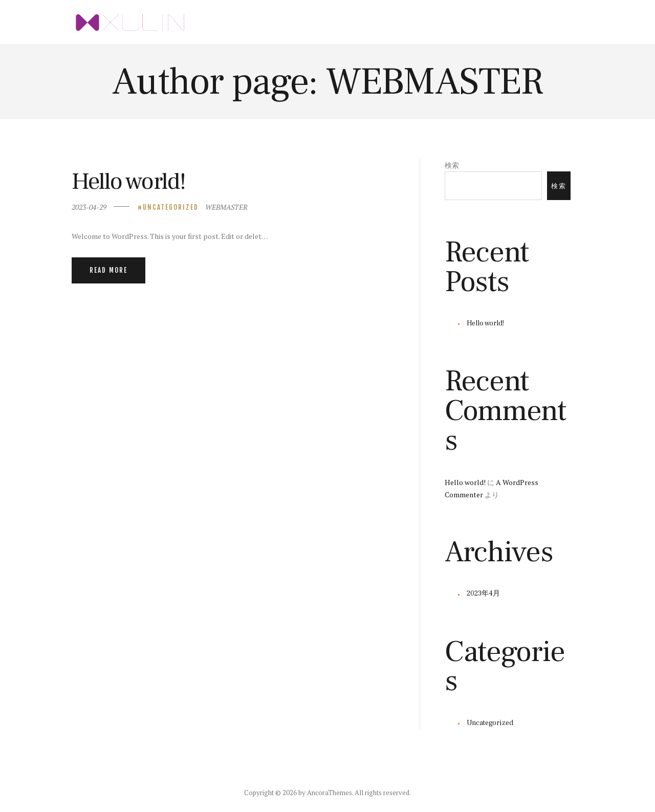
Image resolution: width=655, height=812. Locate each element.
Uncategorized (171, 207)
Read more (108, 270)
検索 (452, 165)
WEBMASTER (226, 207)
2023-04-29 (89, 207)
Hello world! (128, 181)
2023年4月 (483, 594)
